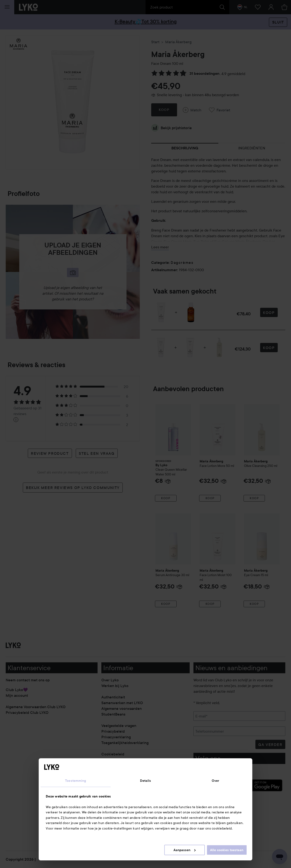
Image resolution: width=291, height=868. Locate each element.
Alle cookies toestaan (227, 850)
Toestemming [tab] (75, 781)
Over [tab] (215, 781)
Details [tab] (146, 781)
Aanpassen (185, 850)
